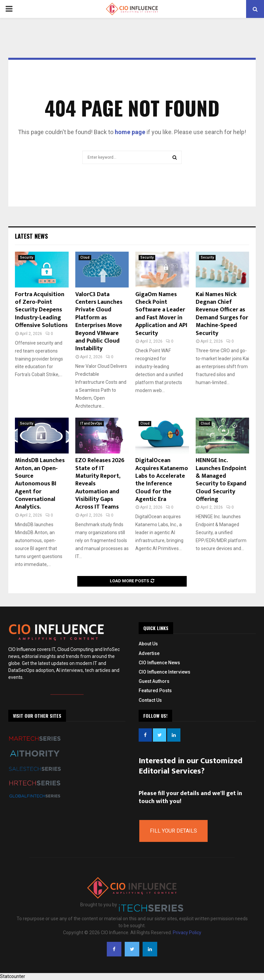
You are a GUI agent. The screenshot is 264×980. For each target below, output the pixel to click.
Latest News (31, 236)
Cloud (85, 257)
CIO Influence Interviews (165, 672)
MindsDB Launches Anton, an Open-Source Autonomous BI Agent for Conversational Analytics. (40, 484)
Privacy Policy (187, 933)
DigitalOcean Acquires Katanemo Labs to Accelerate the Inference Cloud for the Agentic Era (162, 480)
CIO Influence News (159, 663)
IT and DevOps (91, 423)
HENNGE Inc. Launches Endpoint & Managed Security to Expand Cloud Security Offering (221, 480)
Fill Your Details (173, 831)
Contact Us (150, 700)
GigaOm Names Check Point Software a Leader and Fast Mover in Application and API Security (161, 314)
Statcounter (13, 976)
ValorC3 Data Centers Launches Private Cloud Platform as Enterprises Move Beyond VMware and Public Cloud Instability (99, 322)
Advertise (149, 653)
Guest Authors (154, 681)
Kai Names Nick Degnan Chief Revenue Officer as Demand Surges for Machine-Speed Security (222, 314)
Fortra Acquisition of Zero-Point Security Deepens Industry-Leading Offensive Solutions (41, 310)
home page (130, 132)
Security (27, 257)
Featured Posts (155, 691)
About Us (148, 644)
